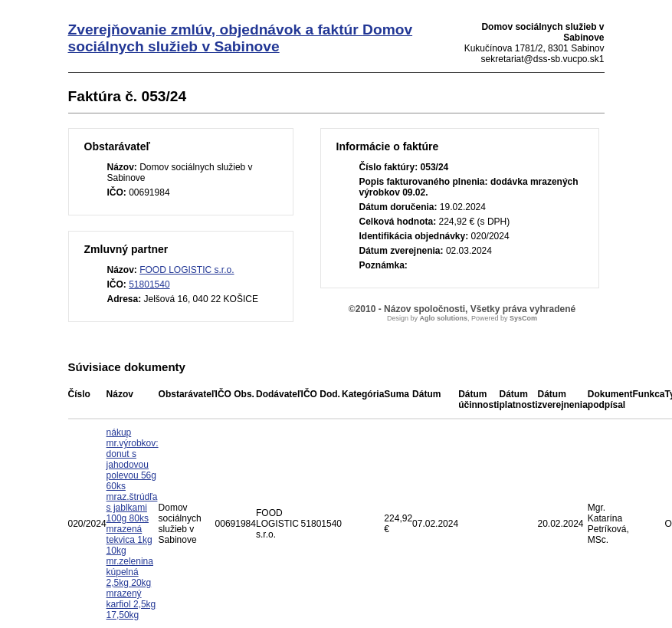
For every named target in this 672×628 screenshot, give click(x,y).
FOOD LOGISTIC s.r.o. (187, 270)
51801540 (149, 284)
